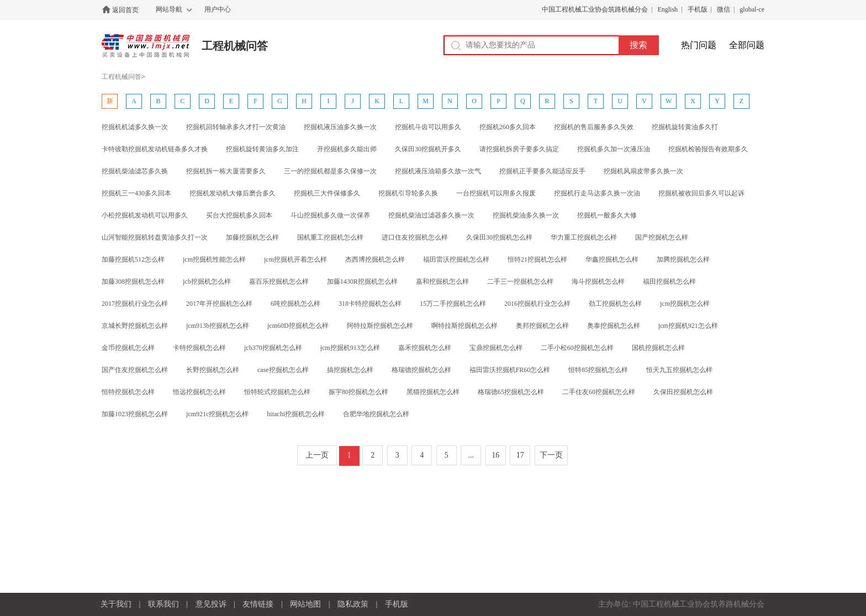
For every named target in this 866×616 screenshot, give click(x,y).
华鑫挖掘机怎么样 (612, 259)
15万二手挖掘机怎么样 (453, 304)
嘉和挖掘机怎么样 (442, 282)
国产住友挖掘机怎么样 (135, 370)
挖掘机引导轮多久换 (408, 193)
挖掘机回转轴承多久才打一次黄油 (236, 127)
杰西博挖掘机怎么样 (375, 259)
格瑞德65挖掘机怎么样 (511, 392)
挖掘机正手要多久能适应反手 (542, 171)
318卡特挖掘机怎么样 (370, 304)
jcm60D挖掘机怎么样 (298, 326)
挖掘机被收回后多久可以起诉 (701, 193)
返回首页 (125, 10)
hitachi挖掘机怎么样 (296, 414)
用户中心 (218, 9)
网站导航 (169, 9)
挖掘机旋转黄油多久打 (685, 127)
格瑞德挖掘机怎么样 (421, 370)
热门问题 (699, 45)
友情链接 (258, 604)
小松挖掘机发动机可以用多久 (145, 215)
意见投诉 (211, 604)
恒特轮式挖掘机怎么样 (277, 392)
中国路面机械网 (146, 46)
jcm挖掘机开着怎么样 (295, 259)
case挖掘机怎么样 (283, 370)
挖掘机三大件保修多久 (327, 193)
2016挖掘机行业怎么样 (537, 304)
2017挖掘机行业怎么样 (135, 304)
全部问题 (747, 45)
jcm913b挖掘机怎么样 (218, 326)
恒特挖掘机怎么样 (128, 392)
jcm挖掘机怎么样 (685, 304)
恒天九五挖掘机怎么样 (679, 370)
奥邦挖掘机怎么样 (542, 326)
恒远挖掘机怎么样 (199, 392)
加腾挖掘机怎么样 (683, 259)
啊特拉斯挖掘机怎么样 (464, 326)
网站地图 (305, 604)
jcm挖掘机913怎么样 (350, 348)
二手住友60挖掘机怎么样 (599, 392)
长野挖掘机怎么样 (213, 370)
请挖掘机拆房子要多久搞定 (519, 149)
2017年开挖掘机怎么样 (219, 304)
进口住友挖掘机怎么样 (415, 237)
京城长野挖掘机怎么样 (135, 326)
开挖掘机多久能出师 (347, 149)
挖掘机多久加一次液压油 (614, 149)
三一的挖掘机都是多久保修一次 (330, 171)
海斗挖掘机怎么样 (598, 282)
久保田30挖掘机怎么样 (499, 237)
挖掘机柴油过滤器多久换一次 (431, 215)
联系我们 (163, 604)
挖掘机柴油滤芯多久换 (135, 171)
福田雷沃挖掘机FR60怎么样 (510, 370)
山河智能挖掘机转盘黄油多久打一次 (155, 237)
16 (495, 455)
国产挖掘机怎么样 (662, 237)
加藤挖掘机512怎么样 (133, 259)
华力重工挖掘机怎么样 (584, 237)
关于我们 (116, 604)
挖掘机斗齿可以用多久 (428, 127)
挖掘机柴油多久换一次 (526, 215)
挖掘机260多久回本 (508, 127)
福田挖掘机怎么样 (669, 282)
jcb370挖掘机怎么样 (273, 348)
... (471, 455)
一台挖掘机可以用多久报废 (496, 193)
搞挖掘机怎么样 (350, 370)
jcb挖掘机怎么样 (207, 282)
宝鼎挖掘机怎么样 (496, 348)
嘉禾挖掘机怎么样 (425, 348)
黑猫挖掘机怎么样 (433, 392)
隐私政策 (353, 604)
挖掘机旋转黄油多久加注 (262, 149)
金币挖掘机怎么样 (128, 348)
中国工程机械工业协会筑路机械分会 (595, 9)
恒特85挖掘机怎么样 (598, 370)
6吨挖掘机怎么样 (295, 304)
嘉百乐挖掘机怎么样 (279, 282)
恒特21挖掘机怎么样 (537, 259)
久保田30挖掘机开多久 (428, 149)
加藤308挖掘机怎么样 (133, 282)
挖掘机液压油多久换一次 (340, 127)
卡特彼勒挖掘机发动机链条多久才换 (155, 149)
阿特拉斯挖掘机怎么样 (380, 326)
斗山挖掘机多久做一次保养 (330, 215)
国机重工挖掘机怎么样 (330, 237)
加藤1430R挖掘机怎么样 (362, 282)
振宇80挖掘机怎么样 (358, 392)
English (667, 9)
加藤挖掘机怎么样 (252, 237)
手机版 (698, 9)
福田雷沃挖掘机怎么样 (456, 259)
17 (520, 455)
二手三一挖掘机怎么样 (520, 282)
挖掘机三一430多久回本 (136, 193)
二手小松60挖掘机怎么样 (577, 348)
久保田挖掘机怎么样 (683, 392)
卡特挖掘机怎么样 (199, 348)
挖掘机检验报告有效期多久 (708, 149)
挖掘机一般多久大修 (607, 215)
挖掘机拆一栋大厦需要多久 (226, 171)
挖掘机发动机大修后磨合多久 (233, 193)
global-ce (752, 9)
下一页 (551, 455)
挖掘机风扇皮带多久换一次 (643, 171)
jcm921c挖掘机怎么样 (217, 414)
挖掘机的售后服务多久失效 (594, 127)
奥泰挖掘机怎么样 (614, 326)
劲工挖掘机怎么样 (615, 304)
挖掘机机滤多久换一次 (135, 127)
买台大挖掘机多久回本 (239, 215)
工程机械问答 (235, 46)
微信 (724, 9)
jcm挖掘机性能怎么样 (214, 259)
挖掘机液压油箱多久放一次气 (438, 171)
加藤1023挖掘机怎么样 (135, 414)
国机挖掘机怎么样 (658, 348)
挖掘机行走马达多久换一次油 (597, 193)
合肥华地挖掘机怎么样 (376, 414)
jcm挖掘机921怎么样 (688, 326)
